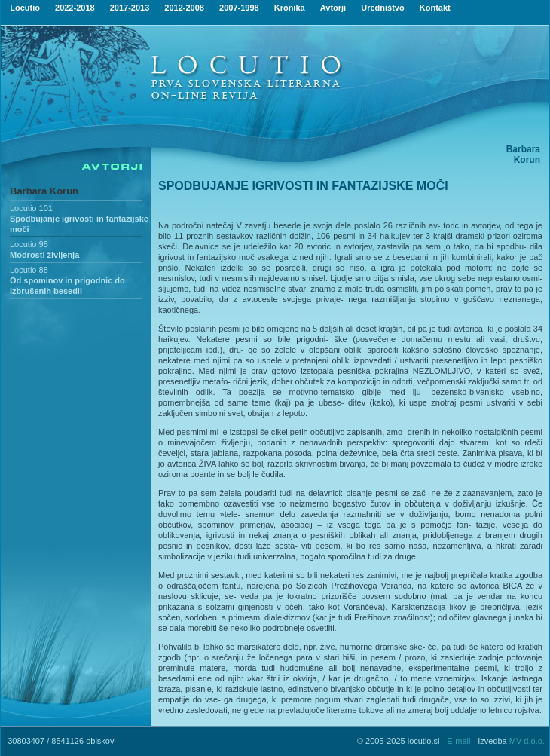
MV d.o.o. (527, 741)
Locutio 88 (29, 270)
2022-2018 (75, 8)
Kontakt (435, 8)
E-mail (458, 741)
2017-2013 (130, 8)
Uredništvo (382, 8)
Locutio (25, 8)
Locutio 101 (31, 208)
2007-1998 (239, 8)
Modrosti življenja (44, 255)
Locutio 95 (29, 244)
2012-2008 (184, 8)
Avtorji (333, 8)
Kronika (290, 8)
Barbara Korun (44, 191)
